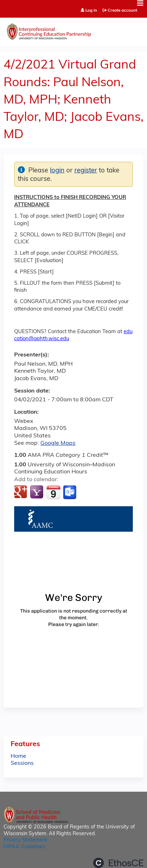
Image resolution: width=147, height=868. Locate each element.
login (57, 171)
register (86, 171)
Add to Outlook (70, 492)
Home (18, 756)
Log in (91, 11)
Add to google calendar (21, 492)
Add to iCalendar (53, 492)
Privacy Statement (25, 840)
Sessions (22, 763)
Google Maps (58, 443)
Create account (122, 11)
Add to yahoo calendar (37, 492)
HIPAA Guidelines (24, 847)
